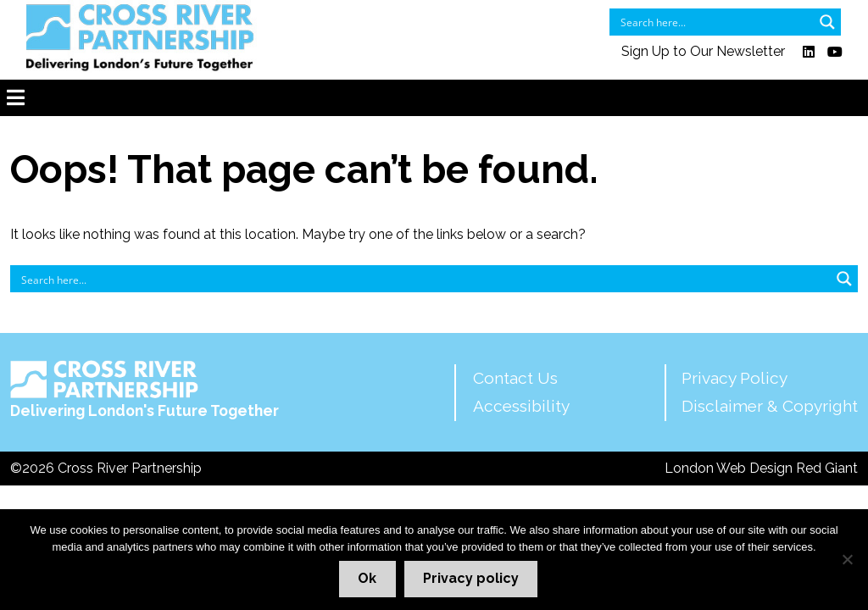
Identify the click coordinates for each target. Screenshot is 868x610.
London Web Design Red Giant (761, 468)
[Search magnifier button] (827, 22)
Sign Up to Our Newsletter (703, 52)
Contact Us (515, 378)
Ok (367, 578)
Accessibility (521, 406)
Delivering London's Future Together (145, 390)
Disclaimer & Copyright (770, 406)
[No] (847, 559)
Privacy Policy (734, 378)
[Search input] (714, 22)
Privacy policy (471, 578)
